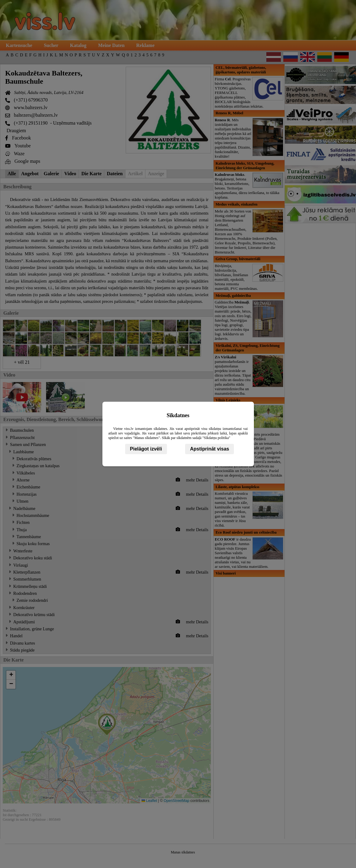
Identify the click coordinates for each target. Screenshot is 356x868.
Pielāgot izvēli (146, 449)
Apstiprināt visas (210, 449)
